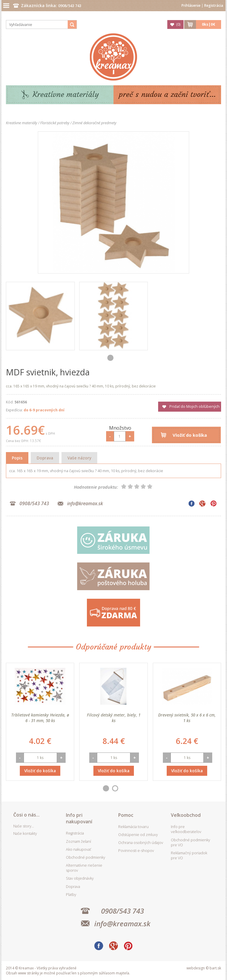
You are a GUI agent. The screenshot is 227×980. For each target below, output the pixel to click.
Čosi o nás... (26, 815)
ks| (209, 24)
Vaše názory (79, 458)
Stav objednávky (80, 878)
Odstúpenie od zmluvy (138, 835)
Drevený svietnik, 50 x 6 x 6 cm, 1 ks (187, 718)
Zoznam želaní (78, 841)
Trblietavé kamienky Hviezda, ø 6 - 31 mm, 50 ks (40, 718)
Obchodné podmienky (86, 857)
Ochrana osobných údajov (141, 843)
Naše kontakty (25, 833)
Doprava (45, 458)
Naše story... (24, 826)
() (178, 24)
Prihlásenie (191, 5)
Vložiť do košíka (190, 435)
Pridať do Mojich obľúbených (194, 406)
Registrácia (214, 5)
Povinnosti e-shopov (136, 851)
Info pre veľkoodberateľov (186, 829)
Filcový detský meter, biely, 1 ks (114, 718)
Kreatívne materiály (66, 95)
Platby (71, 895)
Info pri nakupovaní (79, 818)
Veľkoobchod (186, 815)
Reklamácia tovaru (133, 827)
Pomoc (126, 815)
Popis (17, 458)
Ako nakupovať (78, 849)
